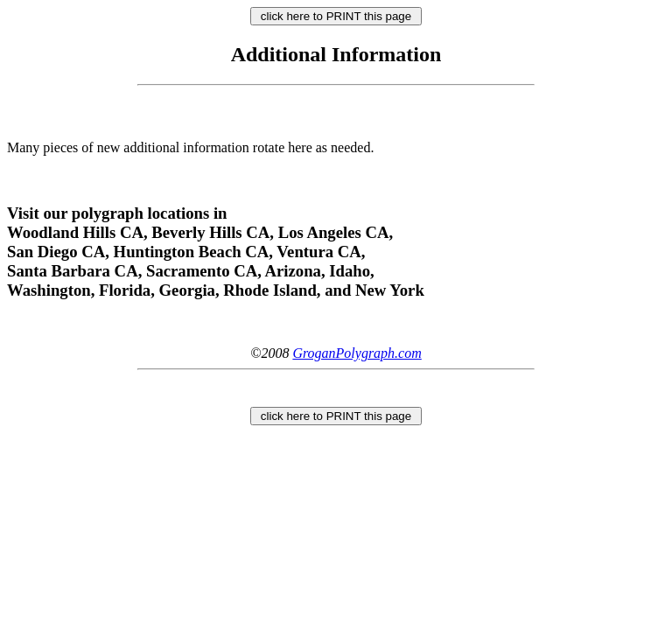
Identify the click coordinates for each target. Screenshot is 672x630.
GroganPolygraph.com (357, 353)
